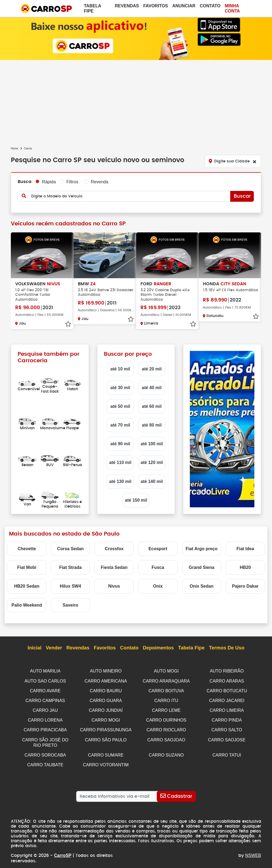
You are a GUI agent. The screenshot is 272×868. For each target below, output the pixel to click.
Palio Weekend (27, 605)
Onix (158, 586)
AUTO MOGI (166, 670)
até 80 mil (152, 425)
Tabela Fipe (92, 8)
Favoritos (156, 6)
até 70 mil (120, 425)
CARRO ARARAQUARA (166, 680)
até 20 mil (152, 368)
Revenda (100, 182)
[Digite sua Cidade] (233, 161)
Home (15, 148)
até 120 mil (152, 462)
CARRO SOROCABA (45, 752)
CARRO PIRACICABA (45, 728)
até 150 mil (136, 500)
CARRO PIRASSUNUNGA (106, 728)
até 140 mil (152, 481)
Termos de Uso (227, 648)
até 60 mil (152, 406)
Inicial (35, 648)
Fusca (158, 567)
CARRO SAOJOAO (166, 737)
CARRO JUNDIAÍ (106, 709)
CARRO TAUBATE (45, 762)
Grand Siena (201, 567)
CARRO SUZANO (166, 752)
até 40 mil (152, 387)
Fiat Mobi (27, 567)
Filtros (72, 182)
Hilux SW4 (71, 586)
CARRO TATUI (227, 752)
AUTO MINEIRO (106, 670)
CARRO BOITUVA (166, 690)
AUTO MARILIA (45, 670)
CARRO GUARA (106, 699)
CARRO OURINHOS (166, 718)
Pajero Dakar (245, 586)
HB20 (245, 567)
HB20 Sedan (27, 586)
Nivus (114, 586)
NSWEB (253, 847)
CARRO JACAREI (227, 699)
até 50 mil (120, 406)
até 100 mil (152, 443)
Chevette (27, 548)
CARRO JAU (45, 709)
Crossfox (114, 548)
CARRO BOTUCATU (227, 690)
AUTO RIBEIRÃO (227, 670)
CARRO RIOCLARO (166, 728)
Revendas (127, 6)
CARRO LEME (166, 709)
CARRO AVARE (45, 690)
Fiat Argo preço (201, 548)
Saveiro (71, 605)
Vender (54, 648)
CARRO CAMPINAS (45, 699)
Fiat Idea (245, 548)
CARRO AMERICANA (106, 680)
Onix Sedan (201, 586)
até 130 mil (120, 481)
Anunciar (184, 6)
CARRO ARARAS (227, 680)
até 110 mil (120, 462)
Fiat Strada (70, 567)
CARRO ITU (166, 699)
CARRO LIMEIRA (227, 709)
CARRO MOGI (106, 718)
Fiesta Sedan (114, 567)
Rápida (49, 182)
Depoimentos (158, 648)
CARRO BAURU (106, 690)
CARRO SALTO (227, 728)
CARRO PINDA (227, 718)
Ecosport (158, 548)
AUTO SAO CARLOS (45, 680)
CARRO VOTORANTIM (106, 762)
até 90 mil (120, 443)
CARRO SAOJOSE (227, 737)
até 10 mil (120, 368)
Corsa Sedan (71, 548)
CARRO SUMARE (106, 752)
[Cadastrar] (176, 793)
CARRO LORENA (45, 718)
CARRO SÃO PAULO (106, 737)
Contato (210, 6)
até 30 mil (120, 387)
